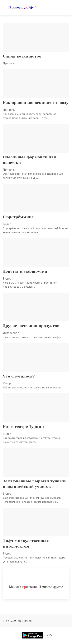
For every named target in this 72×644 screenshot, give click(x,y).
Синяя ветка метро (22, 56)
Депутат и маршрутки (25, 271)
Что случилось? (19, 376)
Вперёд (27, 621)
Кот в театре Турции (23, 427)
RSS (49, 635)
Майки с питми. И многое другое (36, 587)
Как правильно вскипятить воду (36, 103)
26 (19, 621)
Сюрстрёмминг (18, 217)
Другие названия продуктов (31, 326)
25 (15, 621)
